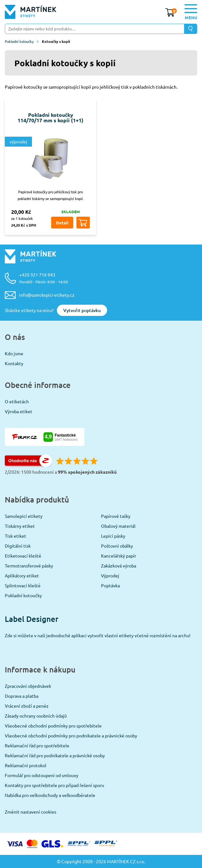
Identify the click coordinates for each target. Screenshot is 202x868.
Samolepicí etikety (24, 516)
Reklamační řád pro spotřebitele (37, 745)
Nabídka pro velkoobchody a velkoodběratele (50, 795)
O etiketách (17, 401)
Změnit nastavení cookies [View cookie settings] (31, 812)
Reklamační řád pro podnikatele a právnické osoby (55, 755)
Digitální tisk (18, 546)
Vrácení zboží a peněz (27, 706)
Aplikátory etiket (22, 575)
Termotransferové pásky (29, 566)
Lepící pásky (113, 536)
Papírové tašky (116, 516)
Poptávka (110, 585)
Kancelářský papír (119, 556)
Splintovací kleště (23, 585)
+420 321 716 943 (44, 278)
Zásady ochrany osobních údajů (36, 716)
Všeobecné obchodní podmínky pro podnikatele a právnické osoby (71, 735)
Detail (62, 223)
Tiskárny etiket (20, 526)
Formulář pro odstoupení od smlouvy (42, 775)
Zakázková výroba (119, 566)
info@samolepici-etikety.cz (47, 295)
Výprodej (110, 575)
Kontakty (14, 363)
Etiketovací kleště (23, 556)
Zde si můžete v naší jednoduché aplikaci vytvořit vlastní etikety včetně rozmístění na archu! (98, 635)
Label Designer (32, 619)
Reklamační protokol (26, 765)
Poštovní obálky (117, 546)
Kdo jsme (14, 353)
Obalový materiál (118, 526)
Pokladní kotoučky (22, 41)
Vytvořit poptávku (82, 310)
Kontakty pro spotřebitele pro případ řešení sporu (54, 785)
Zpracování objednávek (28, 686)
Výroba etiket (19, 411)
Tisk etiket (16, 536)
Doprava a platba (22, 696)
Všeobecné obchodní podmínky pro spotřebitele (53, 726)
